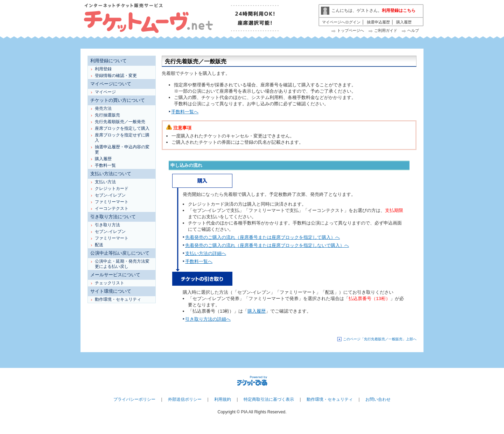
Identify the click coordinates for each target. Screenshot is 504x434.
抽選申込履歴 (378, 22)
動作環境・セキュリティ (330, 399)
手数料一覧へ (185, 112)
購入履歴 (404, 22)
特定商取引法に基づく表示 (269, 399)
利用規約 (223, 399)
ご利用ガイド (386, 30)
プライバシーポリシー (134, 399)
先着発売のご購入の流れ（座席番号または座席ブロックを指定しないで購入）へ (267, 245)
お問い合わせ (378, 399)
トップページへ (351, 30)
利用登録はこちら (399, 10)
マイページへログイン (341, 22)
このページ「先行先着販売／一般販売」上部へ (380, 339)
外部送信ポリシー (185, 399)
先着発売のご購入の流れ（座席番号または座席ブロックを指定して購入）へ (262, 237)
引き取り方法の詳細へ (208, 319)
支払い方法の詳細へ (206, 253)
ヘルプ (413, 30)
